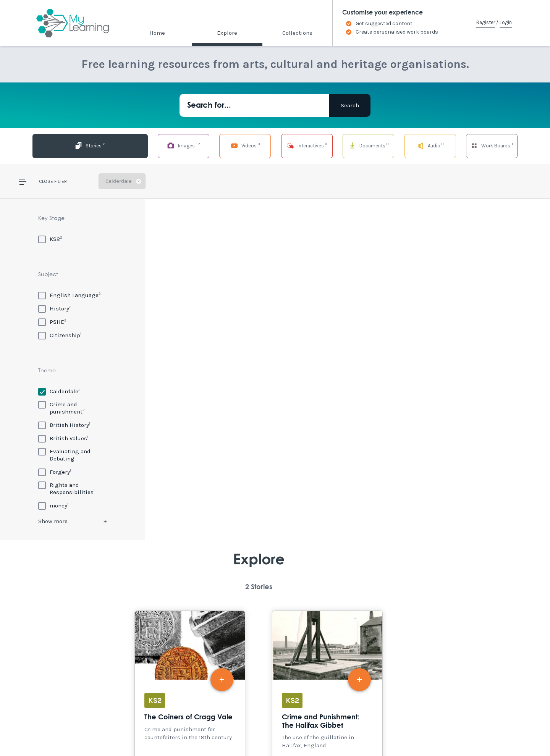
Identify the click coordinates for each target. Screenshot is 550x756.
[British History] (64, 425)
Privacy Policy (180, 734)
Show (53, 521)
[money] (53, 505)
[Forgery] (55, 472)
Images (130, 145)
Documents (347, 145)
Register (486, 22)
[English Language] (70, 295)
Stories (58, 145)
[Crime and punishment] (72, 408)
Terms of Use (138, 734)
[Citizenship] (60, 335)
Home (157, 33)
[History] (55, 308)
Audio (420, 145)
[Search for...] (254, 105)
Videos (203, 145)
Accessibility (68, 734)
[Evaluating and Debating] (72, 455)
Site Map (104, 734)
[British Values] (63, 438)
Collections (297, 33)
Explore (227, 33)
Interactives (275, 145)
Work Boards (492, 145)
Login (506, 22)
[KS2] (50, 239)
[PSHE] (52, 322)
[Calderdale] (59, 391)
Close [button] (46, 181)
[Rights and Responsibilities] (72, 489)
